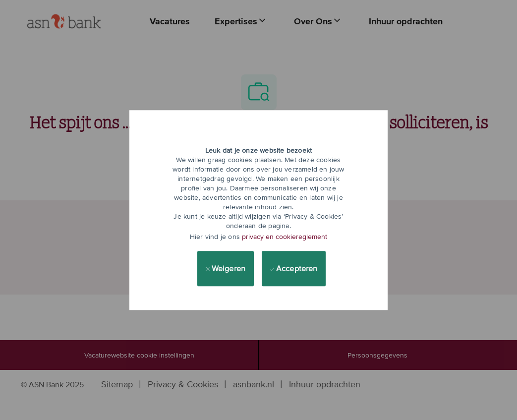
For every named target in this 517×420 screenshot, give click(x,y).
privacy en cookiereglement (285, 237)
